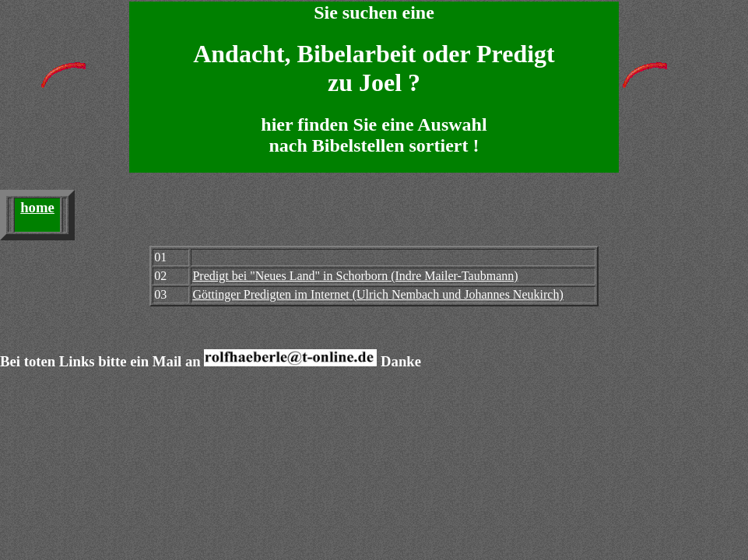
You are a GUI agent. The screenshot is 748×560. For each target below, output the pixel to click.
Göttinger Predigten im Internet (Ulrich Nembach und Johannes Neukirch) (378, 294)
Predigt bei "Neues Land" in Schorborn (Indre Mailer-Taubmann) (355, 276)
